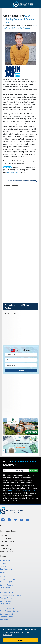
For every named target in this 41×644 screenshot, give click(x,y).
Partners (3, 528)
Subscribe (34, 471)
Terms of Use (13, 490)
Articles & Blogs (6, 549)
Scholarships (5, 576)
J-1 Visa (3, 563)
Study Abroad (5, 588)
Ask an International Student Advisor (22, 181)
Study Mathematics (7, 614)
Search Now (21, 371)
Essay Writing (5, 561)
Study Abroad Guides (8, 531)
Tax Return (4, 620)
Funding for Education (8, 579)
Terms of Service (6, 551)
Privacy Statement (28, 490)
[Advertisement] (21, 246)
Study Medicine (6, 604)
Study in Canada (6, 585)
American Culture (7, 592)
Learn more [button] (8, 635)
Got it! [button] (20, 640)
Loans (2, 572)
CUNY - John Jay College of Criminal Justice (19, 19)
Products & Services (8, 541)
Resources (4, 546)
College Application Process (10, 595)
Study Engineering (7, 608)
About (2, 525)
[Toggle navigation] (3, 4)
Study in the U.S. (6, 582)
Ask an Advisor (12, 314)
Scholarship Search (14, 172)
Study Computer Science (9, 611)
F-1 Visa (3, 566)
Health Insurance (6, 617)
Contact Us (4, 536)
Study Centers (5, 538)
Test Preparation (6, 569)
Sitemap (3, 556)
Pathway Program (7, 598)
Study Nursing (5, 601)
